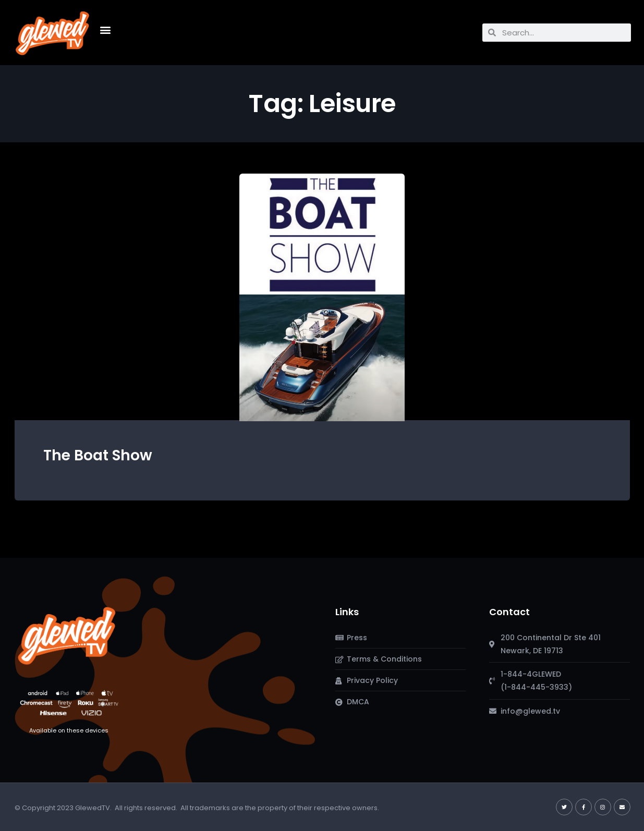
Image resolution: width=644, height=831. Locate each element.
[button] (106, 30)
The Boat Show (98, 455)
